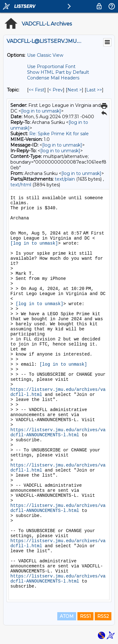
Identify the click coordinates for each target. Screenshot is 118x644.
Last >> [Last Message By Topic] (94, 90)
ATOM (67, 616)
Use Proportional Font (51, 67)
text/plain (65, 179)
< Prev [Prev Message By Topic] (56, 90)
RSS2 (103, 616)
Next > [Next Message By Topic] (75, 90)
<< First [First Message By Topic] (37, 90)
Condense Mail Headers (53, 78)
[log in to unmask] (41, 111)
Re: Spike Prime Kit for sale (59, 134)
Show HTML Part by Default (58, 72)
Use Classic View (45, 55)
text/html (21, 185)
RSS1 (85, 616)
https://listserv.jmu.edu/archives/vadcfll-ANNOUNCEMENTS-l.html (58, 432)
